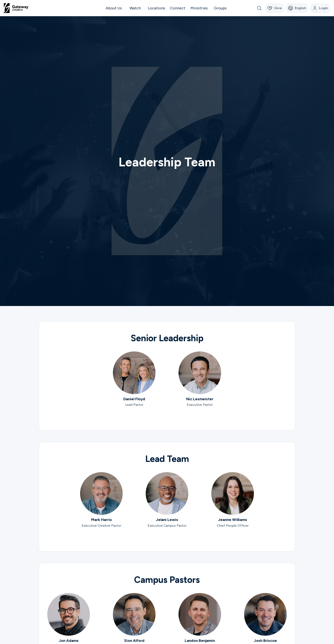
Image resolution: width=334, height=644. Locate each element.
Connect (178, 8)
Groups (220, 8)
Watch (135, 8)
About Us (114, 8)
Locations (156, 8)
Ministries (199, 8)
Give (274, 8)
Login (320, 8)
